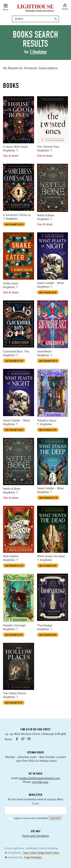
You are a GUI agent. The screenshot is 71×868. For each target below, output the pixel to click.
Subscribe (55, 818)
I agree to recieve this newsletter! (28, 818)
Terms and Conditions (36, 836)
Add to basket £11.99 (48, 498)
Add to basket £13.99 (14, 566)
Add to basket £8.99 (48, 293)
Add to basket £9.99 (48, 430)
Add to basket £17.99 (14, 361)
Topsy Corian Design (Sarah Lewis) (41, 853)
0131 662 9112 (40, 782)
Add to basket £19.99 (14, 225)
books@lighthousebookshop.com (40, 778)
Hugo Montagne (33, 857)
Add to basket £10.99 (48, 361)
